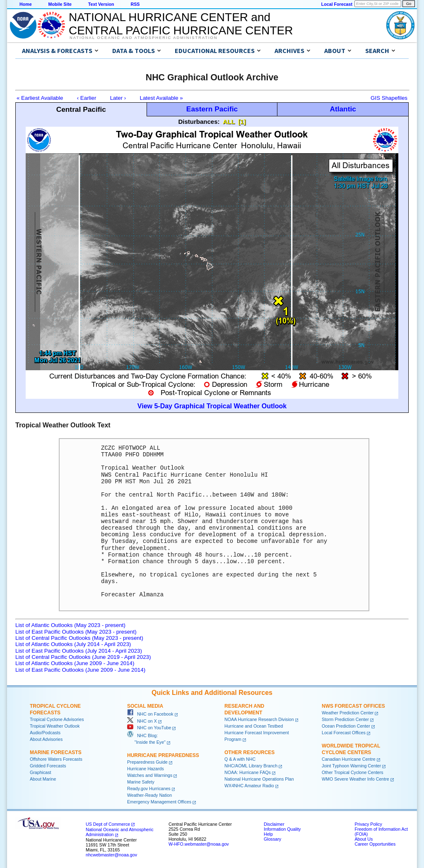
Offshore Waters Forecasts (56, 759)
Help (268, 834)
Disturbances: (199, 122)
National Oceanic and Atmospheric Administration (143, 38)
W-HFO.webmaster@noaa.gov (199, 844)
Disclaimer (274, 824)
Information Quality (282, 829)
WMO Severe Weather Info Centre (355, 779)
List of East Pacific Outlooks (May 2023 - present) (76, 632)
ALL (229, 122)
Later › (118, 98)
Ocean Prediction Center (346, 726)
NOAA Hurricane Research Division (259, 719)
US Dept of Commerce (108, 824)
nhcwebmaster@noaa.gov (111, 855)
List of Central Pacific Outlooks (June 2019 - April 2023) (83, 657)
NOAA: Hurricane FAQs (248, 772)
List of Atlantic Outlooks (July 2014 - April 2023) (73, 644)
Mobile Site (60, 4)
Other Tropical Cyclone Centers (353, 772)
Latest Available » (161, 98)
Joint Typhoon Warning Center (351, 766)
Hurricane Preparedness (163, 755)
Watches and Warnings (150, 775)
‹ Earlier (87, 98)
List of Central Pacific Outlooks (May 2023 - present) (79, 638)
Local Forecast (337, 4)
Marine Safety (141, 782)
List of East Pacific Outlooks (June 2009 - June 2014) (80, 670)
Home (26, 4)
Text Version (101, 4)
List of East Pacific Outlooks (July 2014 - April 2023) (79, 651)
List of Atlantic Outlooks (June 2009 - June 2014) (75, 663)
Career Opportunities (375, 844)
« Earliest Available (40, 98)
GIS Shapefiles (389, 98)
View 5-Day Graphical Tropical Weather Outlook (212, 406)
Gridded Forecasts (48, 766)
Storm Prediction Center (345, 719)
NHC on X (142, 721)
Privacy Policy (368, 824)
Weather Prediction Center (348, 713)
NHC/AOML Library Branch (251, 766)
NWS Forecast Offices (353, 706)
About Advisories (46, 739)
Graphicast (41, 772)
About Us (364, 839)
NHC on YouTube (149, 728)
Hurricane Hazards (146, 769)
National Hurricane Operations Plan (259, 779)
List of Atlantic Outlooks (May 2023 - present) (70, 625)
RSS (135, 4)
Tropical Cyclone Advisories (57, 719)
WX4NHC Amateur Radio (249, 786)
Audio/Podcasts (45, 733)
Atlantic (343, 109)
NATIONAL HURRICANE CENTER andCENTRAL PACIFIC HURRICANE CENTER (181, 24)
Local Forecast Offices (344, 733)
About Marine (43, 779)
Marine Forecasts (56, 752)
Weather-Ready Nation (149, 795)
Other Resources (249, 752)
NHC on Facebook (150, 714)
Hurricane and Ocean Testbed (254, 726)
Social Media (145, 706)
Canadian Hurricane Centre (349, 759)
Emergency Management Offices (159, 802)
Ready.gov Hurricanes (149, 788)
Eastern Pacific (212, 109)
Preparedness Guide (147, 762)
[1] (242, 122)
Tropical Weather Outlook (55, 726)
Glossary (272, 839)
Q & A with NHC (240, 759)
